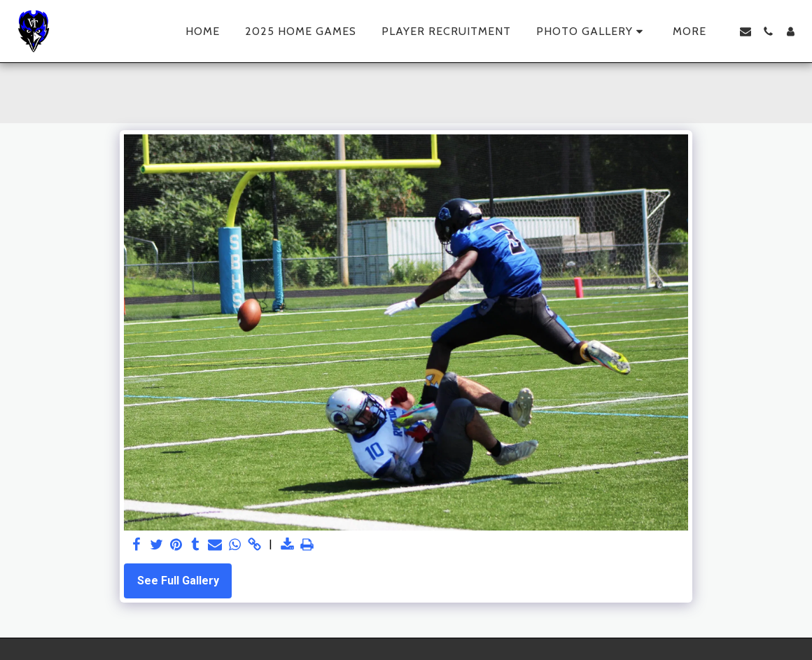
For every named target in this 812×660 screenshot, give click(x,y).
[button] (592, 31)
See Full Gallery (178, 581)
